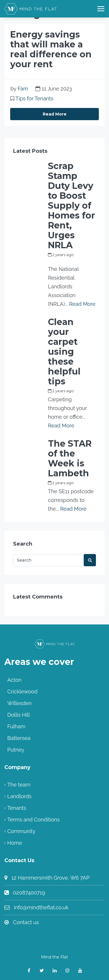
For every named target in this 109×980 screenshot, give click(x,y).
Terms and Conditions (33, 820)
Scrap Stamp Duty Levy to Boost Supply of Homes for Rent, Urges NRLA (72, 206)
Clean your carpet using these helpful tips (64, 352)
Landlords (19, 796)
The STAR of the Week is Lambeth (70, 459)
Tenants (17, 808)
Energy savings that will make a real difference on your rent (51, 49)
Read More (55, 114)
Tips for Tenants (34, 98)
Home (15, 843)
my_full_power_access (69, 261)
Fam (23, 89)
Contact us (26, 922)
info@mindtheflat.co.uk (41, 907)
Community (21, 831)
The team (19, 785)
